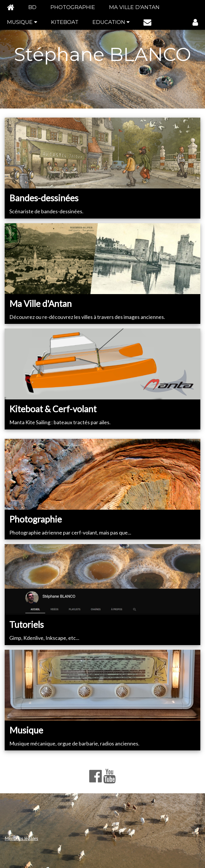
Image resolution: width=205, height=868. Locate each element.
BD (32, 7)
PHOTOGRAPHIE (73, 7)
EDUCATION (111, 22)
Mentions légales (21, 838)
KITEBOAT (65, 22)
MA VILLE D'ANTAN (134, 7)
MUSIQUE (22, 22)
